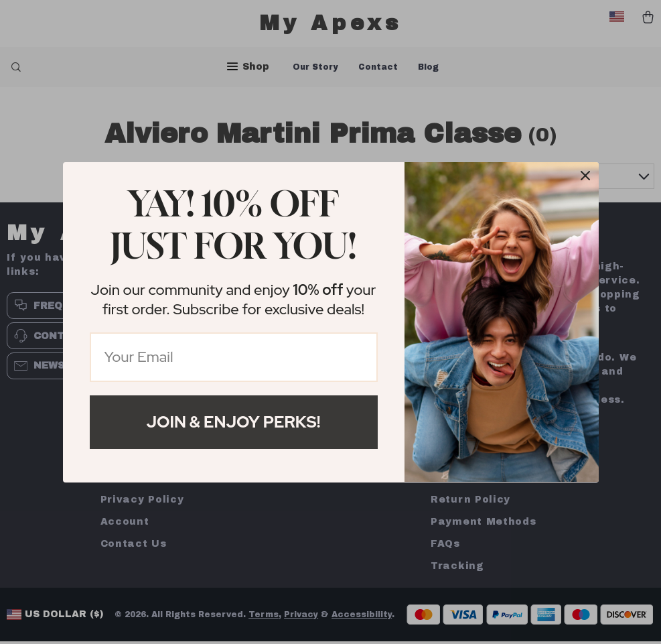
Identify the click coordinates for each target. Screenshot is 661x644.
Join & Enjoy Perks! (234, 422)
